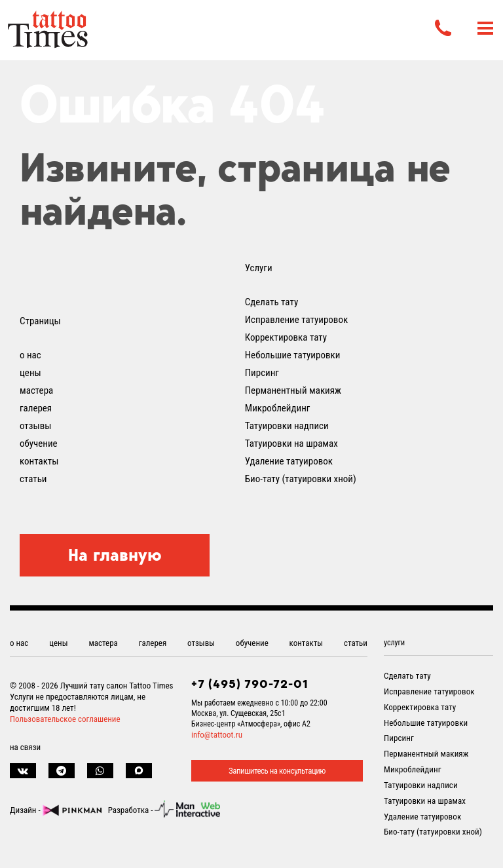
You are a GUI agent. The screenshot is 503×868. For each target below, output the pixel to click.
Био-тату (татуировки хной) (301, 479)
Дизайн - (56, 810)
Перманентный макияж (293, 390)
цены (30, 373)
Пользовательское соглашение (65, 719)
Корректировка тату (286, 337)
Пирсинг (262, 373)
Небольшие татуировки (293, 355)
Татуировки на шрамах (291, 443)
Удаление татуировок (289, 461)
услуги (394, 643)
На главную (115, 555)
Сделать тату (271, 302)
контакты (39, 461)
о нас (30, 355)
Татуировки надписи (287, 426)
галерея (36, 408)
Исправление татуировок (296, 320)
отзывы (35, 426)
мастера (36, 390)
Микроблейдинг (278, 408)
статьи (33, 479)
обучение (39, 443)
